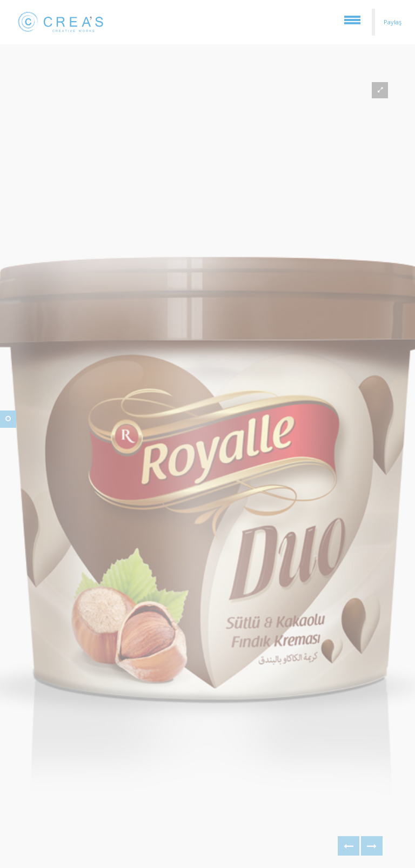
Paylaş (393, 22)
